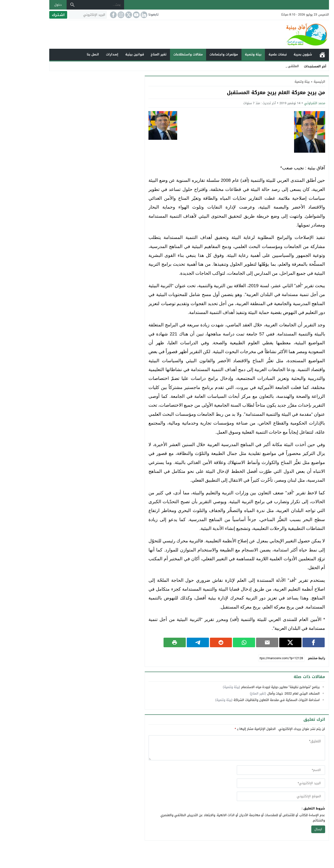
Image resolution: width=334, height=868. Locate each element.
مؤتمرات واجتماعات (202, 54)
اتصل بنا (71, 54)
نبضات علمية (256, 54)
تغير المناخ (137, 54)
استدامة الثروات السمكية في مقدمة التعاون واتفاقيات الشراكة (255, 700)
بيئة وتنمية (231, 54)
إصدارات (90, 54)
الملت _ (272, 66)
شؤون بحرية (281, 54)
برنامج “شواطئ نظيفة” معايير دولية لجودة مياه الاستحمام (258, 687)
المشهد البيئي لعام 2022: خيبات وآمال (271, 693)
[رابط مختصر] (259, 658)
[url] (259, 796)
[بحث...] (79, 5)
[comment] (215, 748)
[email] (259, 783)
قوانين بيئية (113, 54)
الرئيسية (300, 55)
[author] (259, 770)
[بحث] (50, 5)
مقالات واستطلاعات (166, 54)
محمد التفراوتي (293, 103)
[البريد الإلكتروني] (66, 15)
